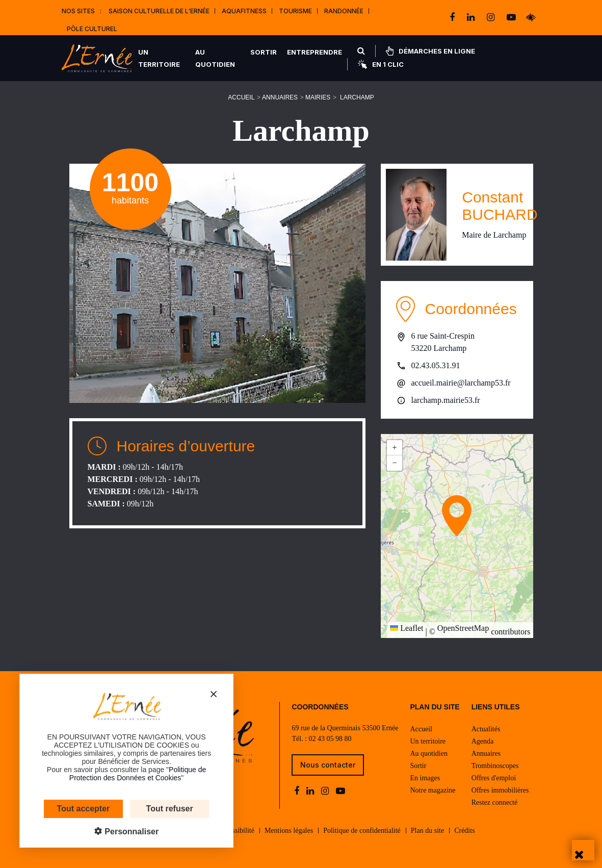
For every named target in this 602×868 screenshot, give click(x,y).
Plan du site (427, 831)
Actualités (486, 729)
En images (425, 778)
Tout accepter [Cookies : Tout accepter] (62, 809)
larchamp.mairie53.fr (446, 400)
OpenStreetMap (463, 628)
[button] (457, 516)
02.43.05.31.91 (436, 365)
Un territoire (159, 58)
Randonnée (344, 11)
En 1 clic (381, 64)
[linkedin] (472, 17)
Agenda (483, 741)
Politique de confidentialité (362, 831)
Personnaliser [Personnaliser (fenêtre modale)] (110, 832)
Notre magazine (433, 790)
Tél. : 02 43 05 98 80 (321, 739)
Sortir (264, 52)
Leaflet (407, 628)
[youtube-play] (511, 17)
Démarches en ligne (430, 51)
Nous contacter (328, 765)
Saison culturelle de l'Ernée (159, 11)
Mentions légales (289, 831)
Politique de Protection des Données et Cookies (117, 774)
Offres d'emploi (494, 778)
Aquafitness (244, 11)
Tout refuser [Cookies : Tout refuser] (148, 809)
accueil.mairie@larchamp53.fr (461, 383)
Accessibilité (236, 831)
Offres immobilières (500, 790)
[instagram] (492, 17)
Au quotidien (215, 58)
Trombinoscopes (495, 766)
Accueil (241, 97)
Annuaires (280, 97)
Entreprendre (315, 52)
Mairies (318, 97)
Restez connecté (495, 802)
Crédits (464, 831)
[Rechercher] (361, 51)
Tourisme (295, 11)
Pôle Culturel (92, 29)
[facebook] (453, 17)
